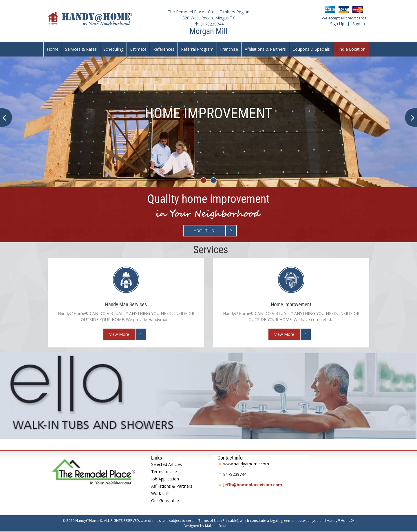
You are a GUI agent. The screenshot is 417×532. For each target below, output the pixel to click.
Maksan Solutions (219, 526)
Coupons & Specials (311, 49)
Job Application (165, 479)
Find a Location (351, 49)
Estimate (138, 49)
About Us (204, 231)
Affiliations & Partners (265, 49)
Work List (160, 493)
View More (119, 334)
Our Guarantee (165, 501)
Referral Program (197, 49)
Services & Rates (81, 49)
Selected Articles (167, 464)
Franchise (229, 49)
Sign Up (337, 24)
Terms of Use (164, 472)
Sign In (359, 24)
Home (53, 49)
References (164, 49)
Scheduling (113, 49)
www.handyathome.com (246, 464)
